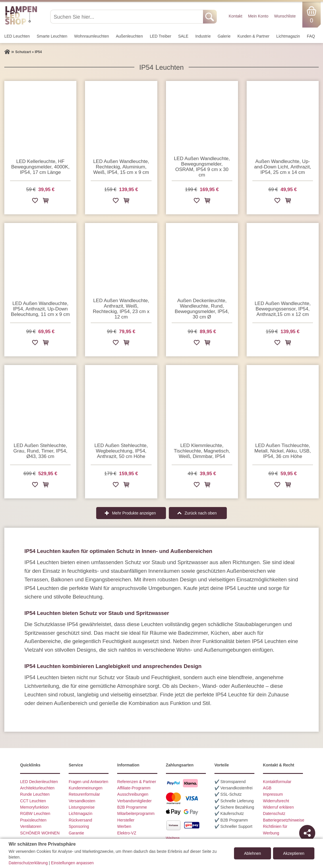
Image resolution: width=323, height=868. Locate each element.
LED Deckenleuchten (39, 782)
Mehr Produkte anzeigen (134, 513)
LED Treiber (161, 36)
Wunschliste (285, 16)
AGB (267, 788)
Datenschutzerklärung (28, 863)
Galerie (224, 36)
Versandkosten (82, 801)
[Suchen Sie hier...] (127, 17)
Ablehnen (253, 853)
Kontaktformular (277, 782)
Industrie (203, 36)
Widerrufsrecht (276, 801)
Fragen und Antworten (88, 782)
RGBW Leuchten (35, 813)
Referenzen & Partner (137, 782)
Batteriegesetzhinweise (284, 820)
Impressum (273, 794)
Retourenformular (84, 794)
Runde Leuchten (35, 794)
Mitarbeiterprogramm (136, 813)
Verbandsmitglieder (134, 801)
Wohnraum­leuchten (91, 36)
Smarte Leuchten (52, 36)
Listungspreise (82, 807)
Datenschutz (274, 813)
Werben (124, 826)
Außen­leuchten (129, 36)
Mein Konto (258, 16)
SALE (183, 36)
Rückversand (80, 820)
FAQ (311, 36)
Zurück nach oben (201, 513)
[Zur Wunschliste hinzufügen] (35, 202)
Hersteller (126, 820)
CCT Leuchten (33, 801)
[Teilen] (307, 833)
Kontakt (235, 16)
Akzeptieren (294, 853)
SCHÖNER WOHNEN (40, 833)
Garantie (76, 833)
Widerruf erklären (278, 807)
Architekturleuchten (37, 788)
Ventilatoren (31, 826)
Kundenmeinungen (86, 788)
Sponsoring (79, 826)
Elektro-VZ (127, 833)
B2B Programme (132, 807)
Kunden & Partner (253, 36)
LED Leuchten (17, 36)
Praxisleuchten (33, 820)
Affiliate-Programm (134, 788)
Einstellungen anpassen (72, 863)
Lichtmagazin (288, 36)
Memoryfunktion (34, 807)
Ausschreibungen (133, 794)
